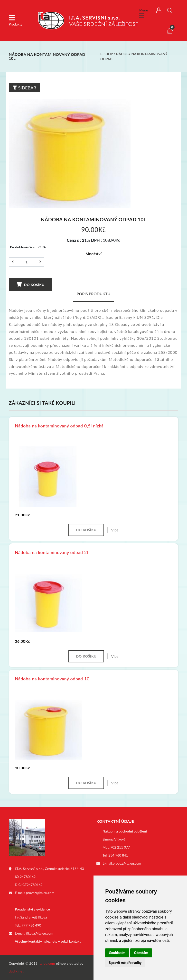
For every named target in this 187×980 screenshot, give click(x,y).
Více (115, 530)
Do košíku (30, 284)
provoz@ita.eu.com (40, 893)
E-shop (107, 54)
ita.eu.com (47, 963)
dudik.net (16, 971)
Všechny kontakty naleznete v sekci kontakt (48, 941)
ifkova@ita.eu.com (40, 933)
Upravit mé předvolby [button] (125, 963)
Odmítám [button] (141, 953)
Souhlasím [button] (117, 953)
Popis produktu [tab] (94, 294)
